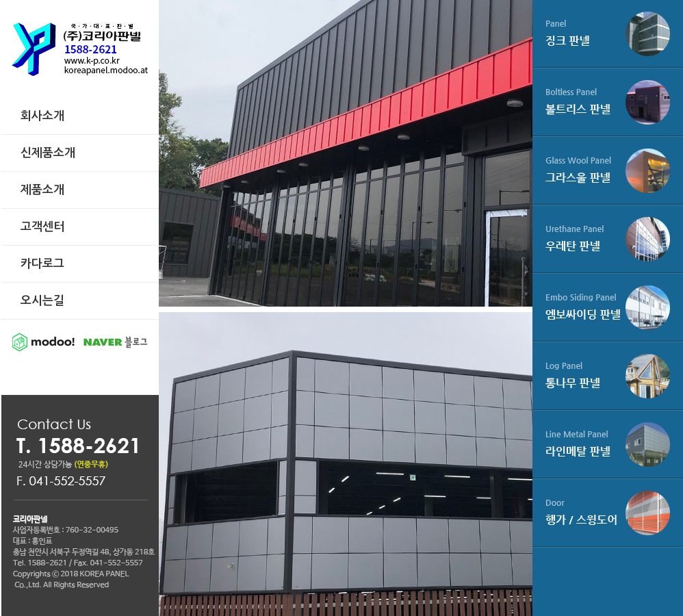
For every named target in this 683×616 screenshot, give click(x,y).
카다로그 (42, 264)
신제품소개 (48, 153)
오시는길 (42, 301)
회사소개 (42, 116)
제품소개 (42, 190)
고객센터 (42, 227)
